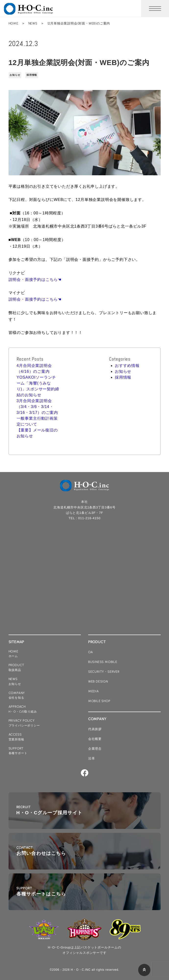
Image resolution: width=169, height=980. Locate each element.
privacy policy (24, 723)
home (13, 654)
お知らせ (15, 75)
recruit (49, 811)
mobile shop (99, 701)
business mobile (103, 662)
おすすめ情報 (127, 366)
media (94, 691)
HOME (13, 23)
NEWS (33, 23)
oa (91, 652)
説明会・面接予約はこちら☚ (35, 280)
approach (23, 709)
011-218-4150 (89, 518)
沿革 (92, 758)
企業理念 (95, 749)
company (17, 696)
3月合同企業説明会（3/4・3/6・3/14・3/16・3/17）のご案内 (37, 407)
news (15, 682)
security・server (104, 672)
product (17, 668)
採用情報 (32, 75)
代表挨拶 (95, 729)
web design (98, 681)
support (18, 751)
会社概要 (95, 739)
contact (41, 851)
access (16, 737)
